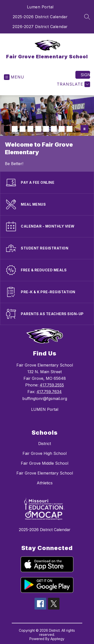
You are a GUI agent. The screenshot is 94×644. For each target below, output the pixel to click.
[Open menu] (14, 77)
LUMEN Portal (45, 409)
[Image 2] (15, 129)
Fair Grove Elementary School (45, 473)
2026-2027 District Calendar (40, 27)
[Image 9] (70, 129)
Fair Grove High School (45, 453)
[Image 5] (38, 129)
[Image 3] (23, 129)
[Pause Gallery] (84, 129)
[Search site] (87, 17)
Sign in (85, 75)
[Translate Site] (73, 84)
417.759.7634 (49, 392)
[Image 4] (30, 129)
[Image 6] (46, 129)
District (45, 444)
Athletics (45, 483)
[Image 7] (54, 129)
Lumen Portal (40, 7)
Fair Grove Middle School (45, 463)
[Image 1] (7, 129)
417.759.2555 (52, 385)
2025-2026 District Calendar (40, 17)
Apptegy (57, 639)
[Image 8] (62, 129)
